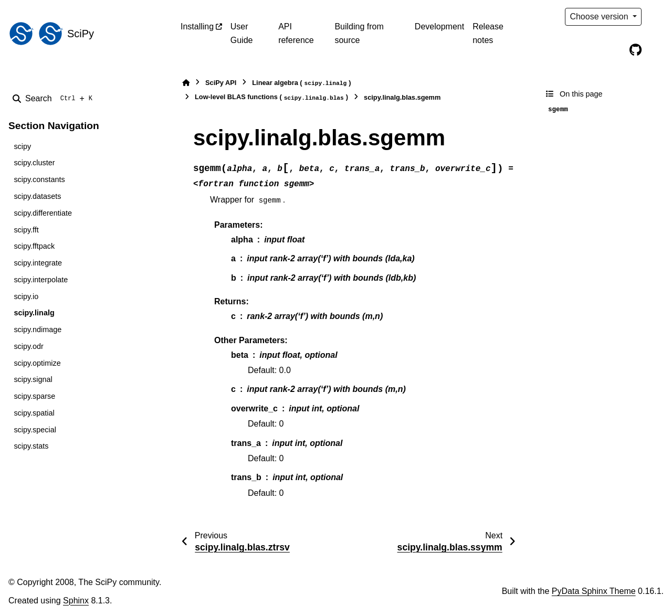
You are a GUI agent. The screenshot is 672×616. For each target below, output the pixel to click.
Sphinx (76, 601)
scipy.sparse (34, 396)
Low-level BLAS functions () (271, 97)
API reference (296, 33)
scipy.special (35, 430)
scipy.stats (31, 446)
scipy (22, 146)
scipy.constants (39, 179)
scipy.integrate (38, 263)
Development (439, 26)
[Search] (55, 99)
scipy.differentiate (43, 213)
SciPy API (221, 83)
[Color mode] (657, 17)
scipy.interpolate (41, 280)
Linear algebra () (301, 83)
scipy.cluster (34, 163)
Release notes (488, 33)
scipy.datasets (37, 196)
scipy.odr (29, 346)
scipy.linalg (34, 313)
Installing (197, 26)
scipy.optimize (37, 363)
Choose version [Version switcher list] (600, 17)
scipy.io (26, 296)
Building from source (359, 33)
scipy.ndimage (38, 330)
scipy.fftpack (34, 246)
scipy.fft (26, 230)
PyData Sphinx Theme (594, 591)
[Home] (186, 83)
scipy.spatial (34, 413)
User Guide (242, 33)
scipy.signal (33, 379)
